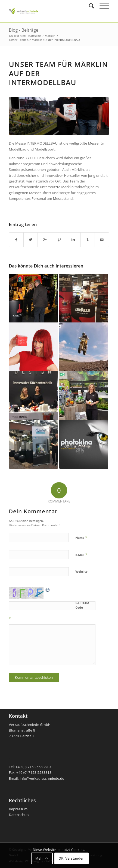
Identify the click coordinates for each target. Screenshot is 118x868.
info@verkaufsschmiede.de (42, 778)
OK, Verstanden (72, 858)
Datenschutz (19, 815)
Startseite (34, 36)
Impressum (18, 809)
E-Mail (81, 554)
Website (82, 571)
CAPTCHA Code (83, 605)
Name (81, 537)
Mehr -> (42, 858)
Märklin (50, 36)
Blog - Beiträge (24, 30)
